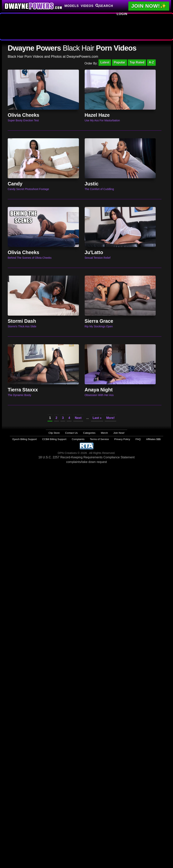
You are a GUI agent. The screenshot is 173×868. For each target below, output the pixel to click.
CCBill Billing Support (59, 439)
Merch (102, 433)
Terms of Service (98, 439)
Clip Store (59, 433)
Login (122, 14)
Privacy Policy (118, 439)
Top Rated (137, 63)
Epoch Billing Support (34, 439)
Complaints (80, 439)
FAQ (131, 439)
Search (104, 6)
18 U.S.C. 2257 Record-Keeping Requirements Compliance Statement (87, 457)
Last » (97, 418)
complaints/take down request (87, 462)
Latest (104, 63)
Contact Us (74, 433)
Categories (89, 433)
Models (72, 6)
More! (110, 418)
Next (78, 418)
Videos (87, 6)
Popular (119, 63)
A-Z (151, 63)
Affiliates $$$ (144, 439)
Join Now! (114, 433)
